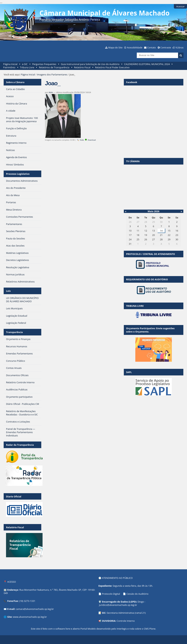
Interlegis (122, 629)
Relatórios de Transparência (54, 67)
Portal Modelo (88, 629)
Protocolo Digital (111, 594)
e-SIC (25, 64)
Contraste (166, 47)
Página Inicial (10, 64)
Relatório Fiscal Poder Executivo (112, 67)
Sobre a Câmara (15, 82)
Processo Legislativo (18, 174)
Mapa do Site (115, 47)
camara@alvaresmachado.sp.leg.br (35, 609)
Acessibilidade (135, 47)
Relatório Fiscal (82, 67)
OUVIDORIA (109, 621)
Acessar (180, 6)
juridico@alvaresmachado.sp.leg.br (118, 605)
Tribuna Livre (27, 67)
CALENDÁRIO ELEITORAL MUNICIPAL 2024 (147, 64)
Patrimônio (9, 67)
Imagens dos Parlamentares (52, 74)
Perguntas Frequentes (44, 64)
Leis (8, 291)
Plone (152, 629)
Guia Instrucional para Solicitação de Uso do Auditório (90, 64)
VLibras (180, 47)
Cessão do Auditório (138, 594)
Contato (152, 47)
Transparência (14, 332)
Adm (51, 92)
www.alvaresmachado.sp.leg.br (30, 617)
